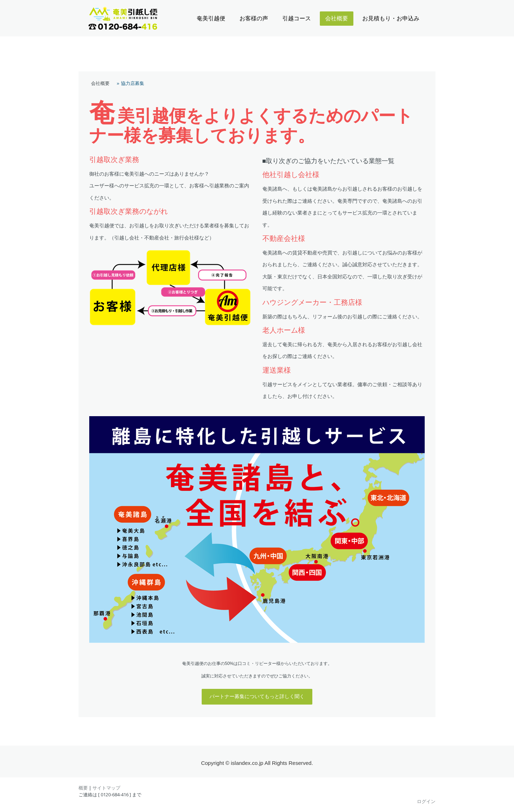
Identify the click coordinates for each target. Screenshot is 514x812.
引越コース (297, 18)
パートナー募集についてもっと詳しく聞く (257, 696)
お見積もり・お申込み (391, 18)
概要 (83, 788)
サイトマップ (106, 788)
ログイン (426, 801)
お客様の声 (254, 18)
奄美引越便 (211, 18)
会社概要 (337, 18)
